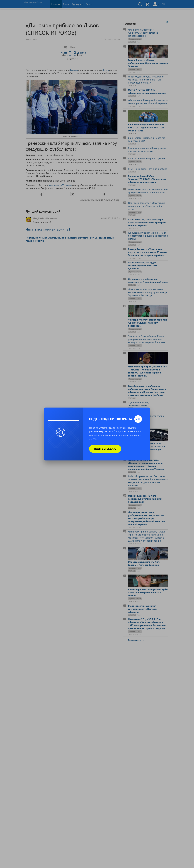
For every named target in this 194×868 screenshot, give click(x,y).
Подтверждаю (105, 449)
